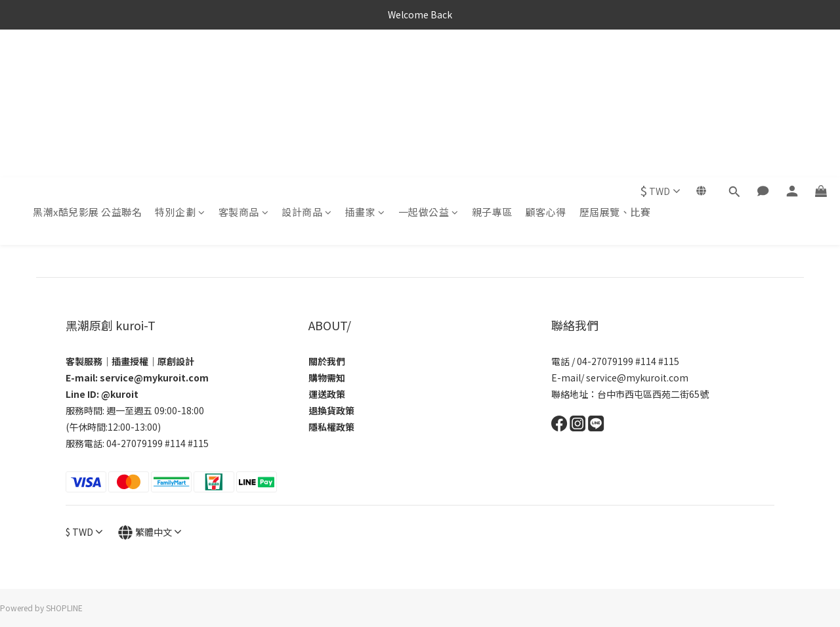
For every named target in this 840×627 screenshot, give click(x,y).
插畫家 (365, 64)
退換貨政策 (331, 410)
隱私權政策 (331, 427)
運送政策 (327, 394)
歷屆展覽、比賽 (615, 64)
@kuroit (120, 394)
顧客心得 (546, 64)
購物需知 (327, 378)
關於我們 (327, 361)
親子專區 (492, 64)
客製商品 (244, 64)
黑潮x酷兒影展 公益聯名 (87, 64)
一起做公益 (429, 64)
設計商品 (307, 64)
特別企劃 (180, 64)
